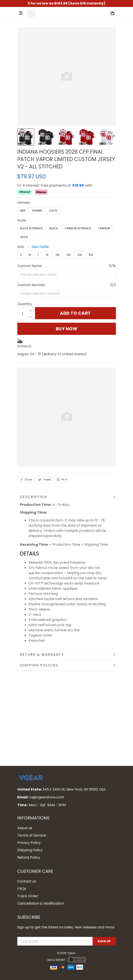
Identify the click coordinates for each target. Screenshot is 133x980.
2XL (58, 255)
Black (54, 228)
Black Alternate (31, 228)
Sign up (104, 941)
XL (47, 255)
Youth (53, 211)
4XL (80, 255)
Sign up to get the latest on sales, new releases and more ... (66, 930)
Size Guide (40, 247)
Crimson (104, 228)
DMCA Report (56, 960)
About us (25, 828)
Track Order (28, 896)
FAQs (22, 889)
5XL (91, 255)
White (24, 237)
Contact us (27, 881)
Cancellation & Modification (41, 903)
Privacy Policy (29, 843)
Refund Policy (29, 857)
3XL (69, 255)
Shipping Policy (30, 850)
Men (23, 211)
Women (37, 211)
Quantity (25, 304)
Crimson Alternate (78, 228)
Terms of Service (32, 835)
